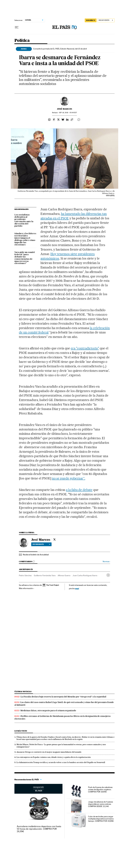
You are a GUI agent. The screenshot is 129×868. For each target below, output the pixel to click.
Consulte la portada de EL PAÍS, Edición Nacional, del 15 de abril (60, 49)
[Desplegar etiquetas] (108, 575)
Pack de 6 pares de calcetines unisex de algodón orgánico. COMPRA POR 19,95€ (100, 789)
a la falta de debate (79, 490)
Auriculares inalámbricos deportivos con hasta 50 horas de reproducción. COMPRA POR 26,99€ (39, 829)
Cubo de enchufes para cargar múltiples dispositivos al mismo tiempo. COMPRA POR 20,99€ (101, 819)
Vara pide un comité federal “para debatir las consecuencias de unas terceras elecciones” (25, 258)
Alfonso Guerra (64, 575)
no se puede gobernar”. (69, 478)
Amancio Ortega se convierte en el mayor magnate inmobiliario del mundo (49, 752)
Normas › (106, 562)
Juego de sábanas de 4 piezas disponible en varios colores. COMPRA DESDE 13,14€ (100, 804)
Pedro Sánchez (25, 575)
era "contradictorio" (85, 348)
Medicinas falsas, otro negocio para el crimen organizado (48, 711)
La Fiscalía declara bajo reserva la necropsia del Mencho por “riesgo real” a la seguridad (63, 697)
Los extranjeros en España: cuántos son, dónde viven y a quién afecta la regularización (54, 757)
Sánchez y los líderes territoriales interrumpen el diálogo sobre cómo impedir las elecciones (25, 239)
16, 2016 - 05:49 (68, 113)
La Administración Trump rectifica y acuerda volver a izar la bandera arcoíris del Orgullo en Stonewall (61, 762)
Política (22, 41)
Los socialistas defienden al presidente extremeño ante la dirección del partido (24, 220)
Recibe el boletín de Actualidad (36, 555)
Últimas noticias (23, 692)
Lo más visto (21, 731)
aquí (77, 588)
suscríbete (91, 20)
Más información (27, 588)
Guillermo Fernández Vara (45, 575)
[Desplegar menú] (17, 27)
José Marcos (64, 109)
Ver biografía (41, 544)
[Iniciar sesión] (106, 20)
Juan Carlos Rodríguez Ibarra (85, 575)
